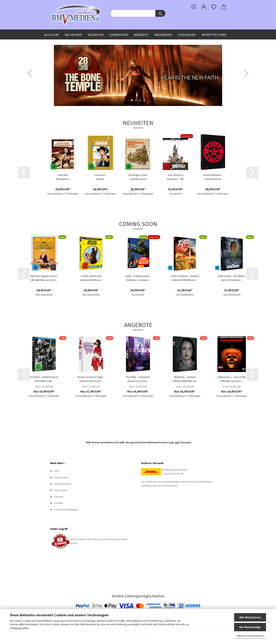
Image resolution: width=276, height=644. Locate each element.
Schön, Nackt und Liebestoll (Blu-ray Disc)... (91, 278)
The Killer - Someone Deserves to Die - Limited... (138, 379)
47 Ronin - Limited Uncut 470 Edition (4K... (44, 379)
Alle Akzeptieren (250, 617)
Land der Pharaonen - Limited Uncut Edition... (63, 177)
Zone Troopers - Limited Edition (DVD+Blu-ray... (185, 278)
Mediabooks (163, 35)
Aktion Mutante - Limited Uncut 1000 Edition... (213, 177)
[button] (30, 74)
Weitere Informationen (250, 636)
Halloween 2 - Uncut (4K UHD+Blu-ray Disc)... (232, 379)
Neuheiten (96, 35)
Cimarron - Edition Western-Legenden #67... (100, 177)
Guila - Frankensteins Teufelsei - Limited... (138, 278)
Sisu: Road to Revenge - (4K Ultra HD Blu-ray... (175, 177)
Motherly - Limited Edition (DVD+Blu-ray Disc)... (185, 379)
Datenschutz (61, 477)
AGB (57, 471)
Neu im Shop (73, 35)
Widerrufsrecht (63, 484)
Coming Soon (119, 35)
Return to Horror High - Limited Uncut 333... (91, 379)
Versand (186, 442)
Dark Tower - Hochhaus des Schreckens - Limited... (232, 278)
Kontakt (59, 503)
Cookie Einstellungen (66, 510)
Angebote (141, 35)
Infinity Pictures (214, 35)
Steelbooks (187, 35)
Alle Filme (51, 35)
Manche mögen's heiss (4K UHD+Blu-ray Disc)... (44, 278)
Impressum (61, 490)
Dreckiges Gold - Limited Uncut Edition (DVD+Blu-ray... (138, 177)
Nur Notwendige (250, 627)
